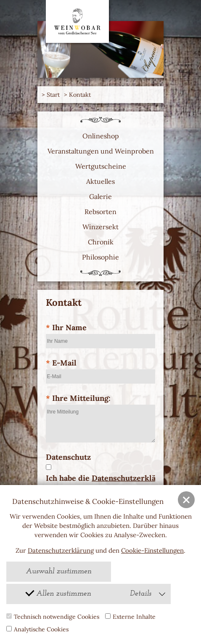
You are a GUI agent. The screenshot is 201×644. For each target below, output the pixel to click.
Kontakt (80, 95)
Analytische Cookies (37, 629)
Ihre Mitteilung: (78, 398)
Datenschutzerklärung (61, 550)
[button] (186, 500)
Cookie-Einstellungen (152, 550)
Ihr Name (66, 327)
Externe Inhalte (130, 617)
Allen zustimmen (58, 592)
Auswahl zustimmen (58, 571)
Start (53, 95)
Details (148, 594)
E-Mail (61, 363)
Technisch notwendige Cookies (53, 617)
